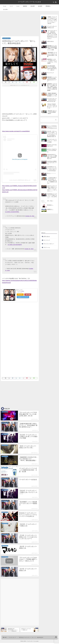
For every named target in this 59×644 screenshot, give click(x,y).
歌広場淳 (40, 6)
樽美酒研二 (48, 6)
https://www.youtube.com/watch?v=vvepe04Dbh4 (16, 131)
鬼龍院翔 (25, 6)
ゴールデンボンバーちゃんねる (30, 2)
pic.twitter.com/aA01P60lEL (12, 212)
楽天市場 (28, 295)
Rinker (23, 291)
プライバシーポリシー (49, 244)
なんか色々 (6, 9)
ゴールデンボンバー (6, 38)
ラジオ (18, 6)
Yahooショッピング (23, 297)
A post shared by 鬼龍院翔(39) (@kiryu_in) (20, 180)
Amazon (20, 295)
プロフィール (47, 247)
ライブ (11, 6)
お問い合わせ (47, 237)
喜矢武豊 (33, 6)
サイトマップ (47, 240)
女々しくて (19, 290)
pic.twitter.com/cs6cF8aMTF (15, 245)
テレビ (5, 6)
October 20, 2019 (30, 216)
